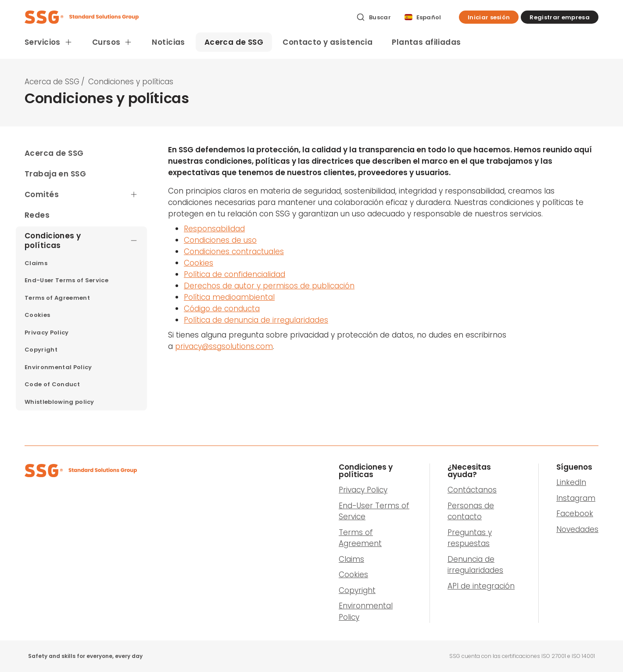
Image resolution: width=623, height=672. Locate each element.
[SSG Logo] (186, 17)
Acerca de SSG (234, 42)
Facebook (575, 514)
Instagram (576, 498)
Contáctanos (472, 490)
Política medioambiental (229, 297)
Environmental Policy (366, 611)
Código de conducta (222, 309)
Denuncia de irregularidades (475, 565)
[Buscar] (374, 17)
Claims (351, 559)
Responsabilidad (214, 229)
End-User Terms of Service (374, 511)
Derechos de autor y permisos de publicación (269, 286)
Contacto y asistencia (328, 42)
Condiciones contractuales (234, 252)
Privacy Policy (363, 490)
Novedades (577, 529)
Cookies (199, 263)
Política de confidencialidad (235, 274)
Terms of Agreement (360, 538)
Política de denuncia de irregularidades (256, 320)
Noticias (168, 42)
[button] (489, 17)
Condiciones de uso (220, 240)
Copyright (357, 590)
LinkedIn (571, 482)
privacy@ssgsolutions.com (224, 346)
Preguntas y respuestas (470, 538)
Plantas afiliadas (426, 42)
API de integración (481, 586)
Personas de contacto (471, 511)
